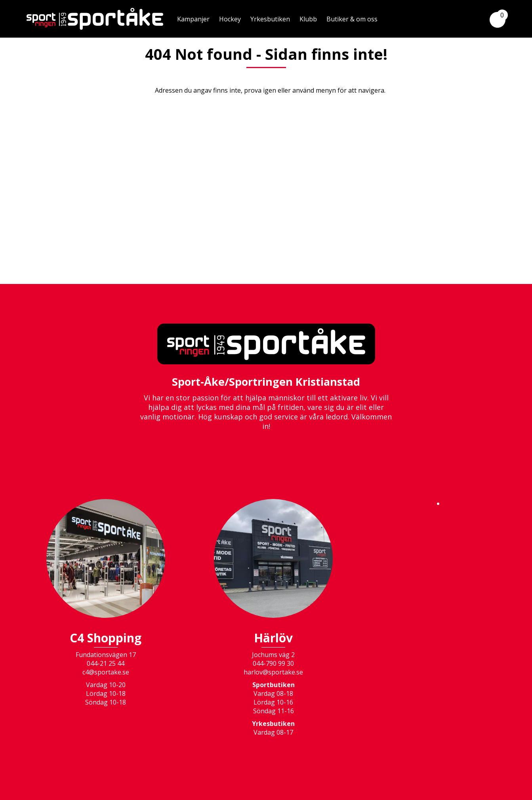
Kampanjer (193, 19)
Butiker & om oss (352, 19)
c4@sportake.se (106, 672)
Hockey (230, 19)
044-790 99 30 (273, 663)
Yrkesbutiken (270, 19)
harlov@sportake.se (273, 672)
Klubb (308, 19)
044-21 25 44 (106, 663)
